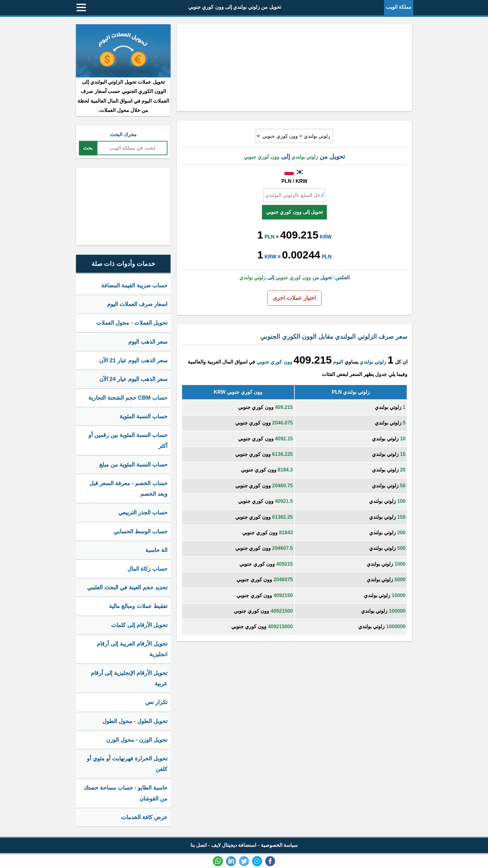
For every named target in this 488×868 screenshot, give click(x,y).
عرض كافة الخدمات (144, 817)
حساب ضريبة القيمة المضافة (134, 285)
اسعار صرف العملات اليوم (137, 304)
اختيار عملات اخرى (294, 298)
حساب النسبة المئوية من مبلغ (133, 465)
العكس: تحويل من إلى (294, 278)
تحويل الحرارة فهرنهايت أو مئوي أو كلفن (127, 764)
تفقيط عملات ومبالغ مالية (138, 606)
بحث (88, 148)
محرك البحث (123, 135)
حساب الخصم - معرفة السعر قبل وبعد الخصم (128, 489)
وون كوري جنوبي (274, 362)
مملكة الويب (399, 7)
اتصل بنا (199, 845)
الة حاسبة (156, 550)
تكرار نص (156, 702)
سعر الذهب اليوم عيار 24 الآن (133, 379)
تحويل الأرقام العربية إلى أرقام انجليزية (132, 649)
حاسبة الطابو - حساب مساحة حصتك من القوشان (126, 793)
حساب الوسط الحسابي (141, 531)
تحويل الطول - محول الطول (135, 721)
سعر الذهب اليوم (148, 342)
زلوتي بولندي (373, 362)
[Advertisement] (294, 68)
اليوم (338, 362)
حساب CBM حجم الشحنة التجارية (128, 398)
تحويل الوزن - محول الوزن (137, 740)
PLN (270, 237)
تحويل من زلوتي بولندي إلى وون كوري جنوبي (235, 7)
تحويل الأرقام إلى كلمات (139, 625)
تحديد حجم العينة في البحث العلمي (127, 587)
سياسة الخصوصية (279, 845)
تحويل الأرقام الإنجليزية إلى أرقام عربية (129, 678)
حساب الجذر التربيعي (143, 513)
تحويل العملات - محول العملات (132, 323)
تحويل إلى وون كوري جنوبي (295, 212)
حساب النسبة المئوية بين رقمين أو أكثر (128, 440)
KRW (326, 237)
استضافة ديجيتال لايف (234, 845)
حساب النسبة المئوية (143, 416)
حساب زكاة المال (147, 569)
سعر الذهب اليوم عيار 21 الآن (133, 360)
